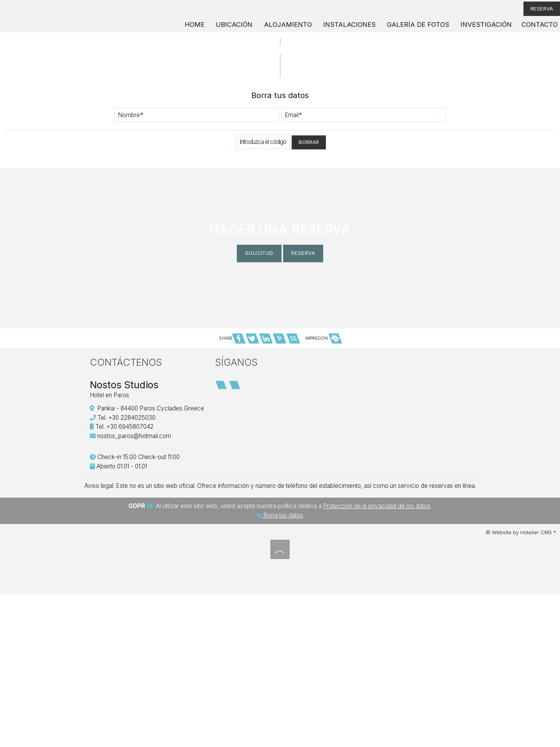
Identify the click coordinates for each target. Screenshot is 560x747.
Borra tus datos (280, 670)
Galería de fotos (425, 29)
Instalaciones (361, 29)
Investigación (488, 29)
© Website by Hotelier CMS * (521, 687)
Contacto (538, 29)
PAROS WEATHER (393, 535)
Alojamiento (304, 29)
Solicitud (246, 369)
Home (216, 29)
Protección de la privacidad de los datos (377, 660)
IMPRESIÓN (323, 484)
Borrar (309, 175)
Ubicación (254, 29)
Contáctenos (128, 510)
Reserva (535, 11)
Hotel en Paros (112, 543)
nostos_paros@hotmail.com (136, 584)
